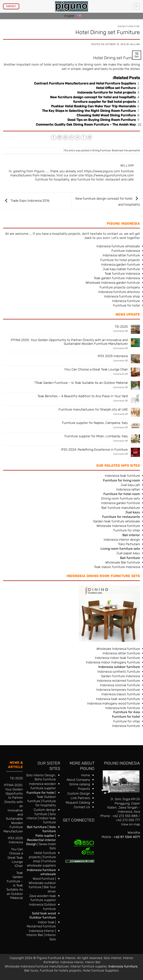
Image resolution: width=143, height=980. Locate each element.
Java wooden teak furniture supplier (42, 898)
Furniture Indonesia (126, 251)
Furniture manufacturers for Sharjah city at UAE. (93, 410)
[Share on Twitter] (78, 137)
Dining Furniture (129, 26)
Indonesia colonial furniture (120, 685)
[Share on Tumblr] (53, 137)
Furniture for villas (127, 530)
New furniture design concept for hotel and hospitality (93, 97)
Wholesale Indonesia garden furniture (113, 283)
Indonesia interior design (122, 540)
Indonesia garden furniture (121, 264)
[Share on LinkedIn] (59, 137)
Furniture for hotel (127, 305)
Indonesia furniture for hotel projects (107, 92)
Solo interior (112, 958)
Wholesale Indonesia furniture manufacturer (37, 966)
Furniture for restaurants (121, 517)
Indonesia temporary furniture (118, 690)
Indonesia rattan (128, 489)
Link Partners (80, 798)
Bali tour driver (50, 889)
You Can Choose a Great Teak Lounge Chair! (96, 369)
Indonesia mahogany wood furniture (114, 703)
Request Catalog (78, 802)
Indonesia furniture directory (119, 292)
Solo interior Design (41, 775)
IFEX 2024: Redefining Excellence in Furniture (94, 450)
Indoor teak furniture (48, 820)
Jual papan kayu (128, 553)
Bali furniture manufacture (121, 508)
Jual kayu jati (130, 485)
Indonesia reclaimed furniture (118, 681)
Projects (84, 789)
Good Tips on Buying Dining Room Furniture (102, 120)
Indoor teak (46, 922)
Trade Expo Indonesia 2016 (26, 201)
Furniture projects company (120, 287)
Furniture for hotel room (122, 494)
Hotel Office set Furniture (116, 88)
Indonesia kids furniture (123, 708)
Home (86, 775)
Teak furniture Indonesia (122, 274)
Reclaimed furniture (41, 926)
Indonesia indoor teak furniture (117, 658)
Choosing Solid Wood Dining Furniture (106, 115)
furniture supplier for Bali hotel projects (104, 102)
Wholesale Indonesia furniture (118, 526)
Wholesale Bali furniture (123, 562)
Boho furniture (45, 779)
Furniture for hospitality (46, 803)
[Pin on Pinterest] (66, 137)
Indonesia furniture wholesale (118, 246)
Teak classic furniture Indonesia (117, 567)
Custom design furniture (45, 812)
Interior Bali (35, 935)
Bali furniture (37, 827)
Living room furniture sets (120, 549)
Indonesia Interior (42, 931)
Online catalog (80, 784)
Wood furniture (44, 879)
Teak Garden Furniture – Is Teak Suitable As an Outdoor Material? (81, 383)
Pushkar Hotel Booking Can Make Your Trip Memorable (93, 106)
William (135, 44)
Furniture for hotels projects (60, 970)
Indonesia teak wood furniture (118, 699)
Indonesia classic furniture (121, 694)
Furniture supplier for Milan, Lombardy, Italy (96, 436)
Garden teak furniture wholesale (117, 521)
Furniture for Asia (127, 712)
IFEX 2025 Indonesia (113, 356)
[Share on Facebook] (84, 137)
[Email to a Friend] (72, 137)
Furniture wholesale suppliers (41, 863)
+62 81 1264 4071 (127, 837)
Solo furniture (49, 829)
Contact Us (82, 807)
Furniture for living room (121, 480)
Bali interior (131, 535)
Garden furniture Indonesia (120, 676)
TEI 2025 (121, 327)
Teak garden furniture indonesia (117, 278)
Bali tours (31, 970)
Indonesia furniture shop (122, 296)
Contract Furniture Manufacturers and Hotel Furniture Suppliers (85, 83)
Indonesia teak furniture (122, 476)
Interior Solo (51, 937)
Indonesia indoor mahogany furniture (113, 662)
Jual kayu (133, 512)
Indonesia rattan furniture (121, 255)
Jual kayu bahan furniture (121, 269)
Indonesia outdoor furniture (119, 667)
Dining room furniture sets (121, 498)
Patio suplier (45, 836)
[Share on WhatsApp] (90, 137)
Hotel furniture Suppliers (101, 970)
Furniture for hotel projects (120, 260)
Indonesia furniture (126, 301)
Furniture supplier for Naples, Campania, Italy (95, 423)
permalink (134, 150)
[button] (136, 6)
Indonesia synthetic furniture (119, 672)
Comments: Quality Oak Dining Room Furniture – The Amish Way (86, 124)
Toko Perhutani (129, 544)
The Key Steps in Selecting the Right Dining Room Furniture (89, 111)
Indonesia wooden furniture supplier (42, 786)
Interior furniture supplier (88, 966)
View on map (130, 824)
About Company (78, 780)
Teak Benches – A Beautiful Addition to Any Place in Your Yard (83, 396)
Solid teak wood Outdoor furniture (43, 915)
